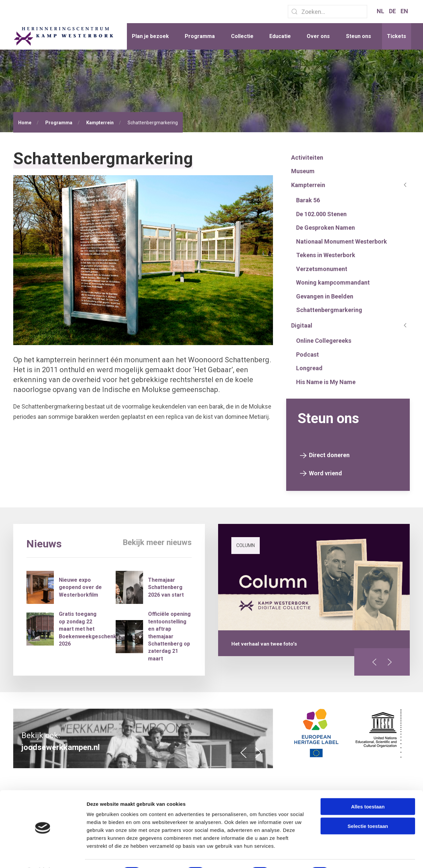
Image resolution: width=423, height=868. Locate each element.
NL (381, 11)
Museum (303, 171)
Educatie (280, 36)
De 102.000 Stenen (321, 214)
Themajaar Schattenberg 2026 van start (166, 587)
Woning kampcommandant (333, 282)
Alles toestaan (368, 789)
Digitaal (302, 325)
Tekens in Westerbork (326, 255)
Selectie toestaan (368, 808)
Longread (309, 368)
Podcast (308, 355)
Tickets (397, 36)
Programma (200, 36)
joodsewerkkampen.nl (61, 747)
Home (25, 123)
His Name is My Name (326, 382)
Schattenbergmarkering (329, 310)
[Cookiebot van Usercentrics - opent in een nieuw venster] (43, 855)
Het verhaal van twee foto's (264, 644)
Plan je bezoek (150, 36)
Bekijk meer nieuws (157, 542)
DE (393, 11)
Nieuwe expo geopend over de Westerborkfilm (80, 587)
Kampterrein (100, 123)
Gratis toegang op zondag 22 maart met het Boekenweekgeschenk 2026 (88, 629)
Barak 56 (308, 200)
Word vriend (326, 473)
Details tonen (357, 855)
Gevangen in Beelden (325, 296)
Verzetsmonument (322, 269)
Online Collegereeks (324, 341)
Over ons (318, 36)
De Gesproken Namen (326, 228)
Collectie (242, 36)
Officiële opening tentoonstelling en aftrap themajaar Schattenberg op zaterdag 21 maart (169, 636)
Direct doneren (329, 455)
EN (404, 11)
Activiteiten (307, 158)
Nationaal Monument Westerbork (342, 241)
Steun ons (359, 36)
